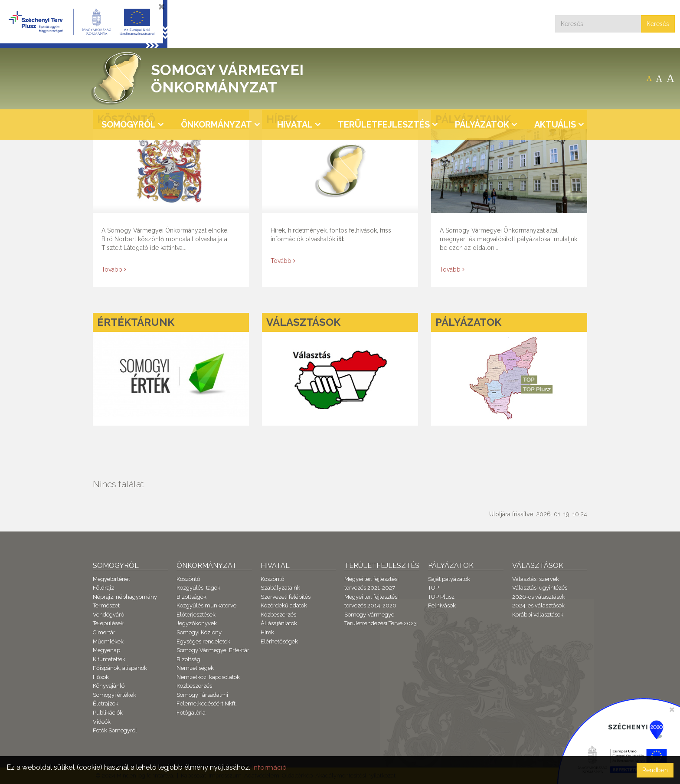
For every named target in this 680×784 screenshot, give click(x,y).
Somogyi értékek (114, 695)
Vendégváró (108, 615)
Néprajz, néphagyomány (125, 597)
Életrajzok (106, 704)
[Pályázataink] (509, 198)
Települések (108, 623)
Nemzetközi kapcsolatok (208, 677)
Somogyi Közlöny (199, 632)
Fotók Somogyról (115, 730)
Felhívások (442, 605)
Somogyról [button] (129, 125)
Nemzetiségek (195, 668)
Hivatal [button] (295, 125)
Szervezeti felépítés (286, 597)
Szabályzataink (280, 588)
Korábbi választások (538, 615)
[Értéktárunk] (171, 369)
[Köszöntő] (171, 198)
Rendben (655, 770)
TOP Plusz (441, 597)
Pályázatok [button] (482, 125)
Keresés (658, 24)
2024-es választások (538, 605)
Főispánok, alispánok (120, 668)
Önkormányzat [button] (216, 125)
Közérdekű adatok (284, 605)
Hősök (101, 677)
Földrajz (103, 588)
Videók (102, 722)
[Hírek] (340, 198)
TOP (433, 588)
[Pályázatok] (509, 369)
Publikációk (108, 713)
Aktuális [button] (555, 125)
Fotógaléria (191, 713)
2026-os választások (539, 597)
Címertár (104, 632)
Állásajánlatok (279, 623)
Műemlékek (108, 641)
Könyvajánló (109, 686)
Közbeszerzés (194, 686)
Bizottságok (191, 597)
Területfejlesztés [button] (384, 125)
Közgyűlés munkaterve (206, 605)
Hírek (267, 632)
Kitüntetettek (109, 659)
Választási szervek (536, 579)
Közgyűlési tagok (198, 588)
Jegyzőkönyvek (197, 623)
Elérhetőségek (279, 641)
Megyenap (106, 650)
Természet (106, 605)
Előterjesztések (196, 615)
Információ (269, 767)
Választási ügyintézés (540, 588)
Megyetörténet (111, 579)
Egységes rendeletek (203, 641)
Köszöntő (188, 579)
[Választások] (340, 369)
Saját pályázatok (449, 579)
